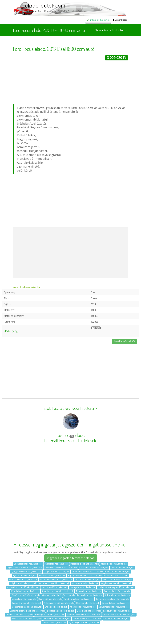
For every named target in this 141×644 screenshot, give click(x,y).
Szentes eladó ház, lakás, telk (116, 619)
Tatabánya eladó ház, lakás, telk (79, 599)
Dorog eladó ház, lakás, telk (83, 587)
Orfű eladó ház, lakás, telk (116, 575)
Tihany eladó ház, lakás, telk (88, 591)
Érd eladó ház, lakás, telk (56, 607)
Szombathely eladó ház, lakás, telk (87, 572)
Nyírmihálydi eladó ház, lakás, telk (84, 622)
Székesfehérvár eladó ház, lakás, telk (23, 587)
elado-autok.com (45, 6)
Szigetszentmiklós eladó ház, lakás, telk (24, 568)
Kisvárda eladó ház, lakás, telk (19, 615)
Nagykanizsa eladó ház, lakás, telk (116, 583)
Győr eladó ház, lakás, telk (123, 568)
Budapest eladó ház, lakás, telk (28, 564)
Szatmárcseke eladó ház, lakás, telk (57, 591)
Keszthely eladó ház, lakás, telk (25, 591)
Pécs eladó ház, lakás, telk (56, 564)
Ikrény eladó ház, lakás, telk (90, 595)
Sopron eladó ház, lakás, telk (88, 579)
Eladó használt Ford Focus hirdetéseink (70, 408)
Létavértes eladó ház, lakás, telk (25, 595)
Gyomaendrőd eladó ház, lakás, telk (58, 595)
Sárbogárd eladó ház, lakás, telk (50, 615)
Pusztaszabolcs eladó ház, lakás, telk (119, 615)
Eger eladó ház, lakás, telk (25, 575)
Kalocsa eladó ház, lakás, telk (117, 591)
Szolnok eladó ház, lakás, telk (85, 583)
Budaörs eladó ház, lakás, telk (61, 611)
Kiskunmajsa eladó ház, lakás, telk (114, 607)
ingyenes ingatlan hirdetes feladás (71, 558)
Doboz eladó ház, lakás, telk (117, 595)
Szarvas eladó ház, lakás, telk (52, 575)
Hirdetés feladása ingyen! (98, 20)
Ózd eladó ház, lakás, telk (88, 603)
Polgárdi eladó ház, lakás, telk (23, 583)
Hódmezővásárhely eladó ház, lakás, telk (116, 587)
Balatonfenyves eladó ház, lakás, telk (83, 615)
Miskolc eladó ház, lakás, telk (114, 564)
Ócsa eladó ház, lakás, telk (89, 611)
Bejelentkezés (120, 20)
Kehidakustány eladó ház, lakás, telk (61, 568)
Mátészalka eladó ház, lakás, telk (118, 579)
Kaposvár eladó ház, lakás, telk (117, 611)
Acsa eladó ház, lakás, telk (24, 599)
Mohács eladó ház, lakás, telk (57, 619)
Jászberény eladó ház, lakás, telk (27, 603)
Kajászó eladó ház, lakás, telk (83, 607)
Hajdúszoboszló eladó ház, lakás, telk (85, 575)
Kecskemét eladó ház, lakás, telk (94, 568)
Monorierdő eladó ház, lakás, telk (54, 583)
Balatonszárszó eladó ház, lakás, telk (112, 599)
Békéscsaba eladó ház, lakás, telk (27, 619)
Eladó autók (101, 30)
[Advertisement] (71, 83)
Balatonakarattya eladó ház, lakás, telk (27, 611)
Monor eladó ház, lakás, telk (55, 587)
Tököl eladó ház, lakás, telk (54, 622)
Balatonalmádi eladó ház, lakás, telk (56, 579)
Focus (123, 30)
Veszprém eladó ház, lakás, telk (23, 579)
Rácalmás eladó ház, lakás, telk (87, 619)
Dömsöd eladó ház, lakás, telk (115, 603)
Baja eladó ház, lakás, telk (50, 599)
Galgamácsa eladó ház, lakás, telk (27, 607)
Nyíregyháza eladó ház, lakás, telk (26, 572)
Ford (114, 30)
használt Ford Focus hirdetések (70, 440)
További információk (125, 341)
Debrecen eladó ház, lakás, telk (85, 564)
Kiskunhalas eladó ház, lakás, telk (59, 603)
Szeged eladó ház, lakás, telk (56, 572)
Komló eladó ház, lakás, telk (118, 572)
